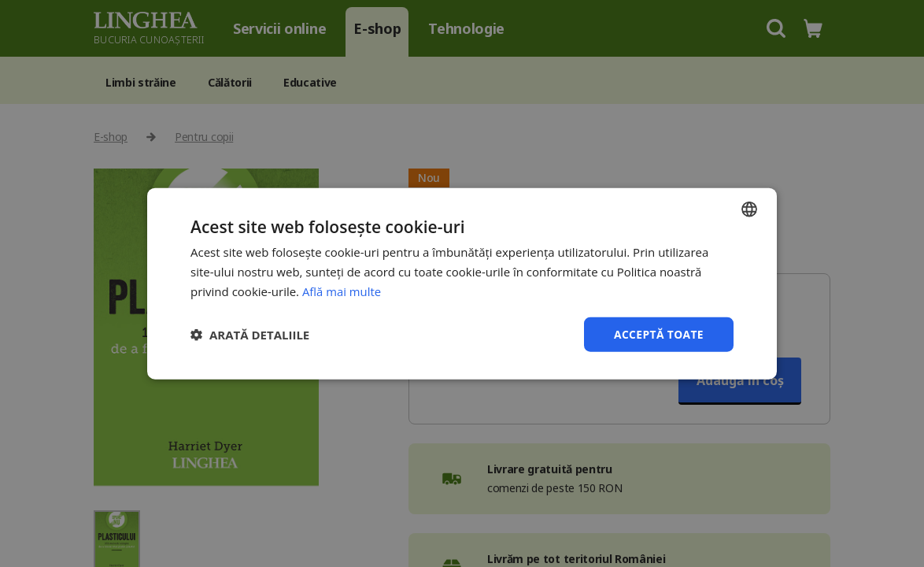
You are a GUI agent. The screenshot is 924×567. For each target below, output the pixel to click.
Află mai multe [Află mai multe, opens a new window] (342, 291)
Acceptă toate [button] (658, 334)
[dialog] (462, 283)
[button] (250, 334)
